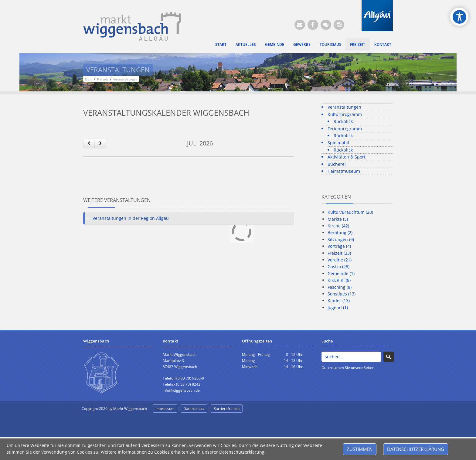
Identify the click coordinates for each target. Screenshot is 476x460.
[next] (100, 143)
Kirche (338, 226)
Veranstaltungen (344, 107)
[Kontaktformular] (326, 25)
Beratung (340, 232)
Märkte (338, 219)
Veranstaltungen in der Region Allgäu (131, 218)
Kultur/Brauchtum (350, 212)
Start (221, 44)
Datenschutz (194, 409)
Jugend (338, 307)
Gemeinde (275, 44)
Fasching (340, 287)
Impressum (165, 409)
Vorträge (339, 246)
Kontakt (383, 44)
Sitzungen (341, 239)
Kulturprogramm (345, 114)
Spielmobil (338, 143)
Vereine (340, 260)
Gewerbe (302, 44)
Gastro (338, 266)
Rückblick (343, 121)
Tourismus (330, 44)
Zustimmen (360, 449)
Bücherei (337, 164)
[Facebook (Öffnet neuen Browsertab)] (313, 25)
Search (389, 357)
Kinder (339, 300)
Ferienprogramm (345, 129)
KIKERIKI (339, 280)
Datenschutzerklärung (416, 449)
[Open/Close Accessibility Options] (459, 17)
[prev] (89, 143)
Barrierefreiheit (227, 409)
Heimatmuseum (344, 171)
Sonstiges (342, 294)
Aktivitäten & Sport (347, 157)
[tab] (189, 218)
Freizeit (358, 44)
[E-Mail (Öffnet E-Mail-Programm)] (300, 25)
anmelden (257, 409)
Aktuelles (246, 44)
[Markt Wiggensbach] (132, 26)
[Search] (351, 357)
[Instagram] (339, 25)
